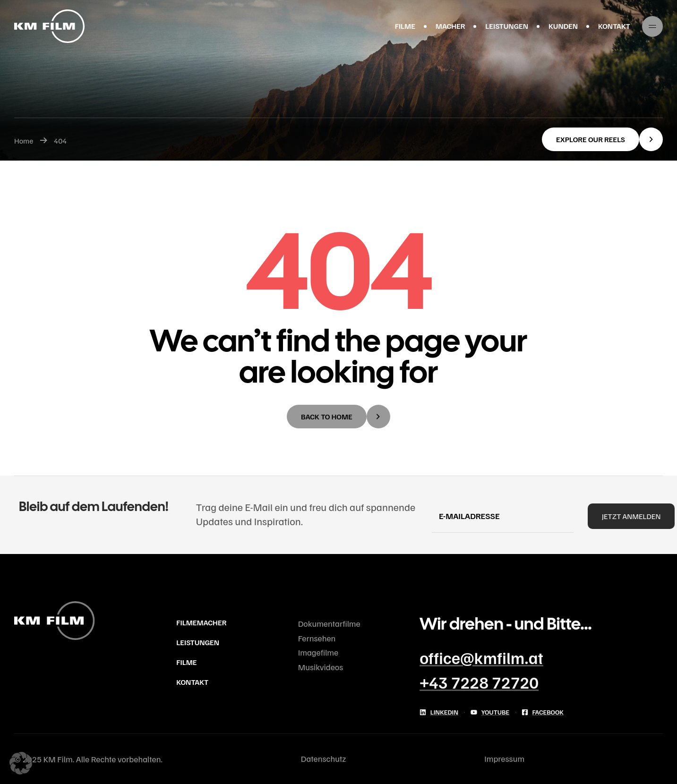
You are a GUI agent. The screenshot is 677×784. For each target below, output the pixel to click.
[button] (602, 139)
